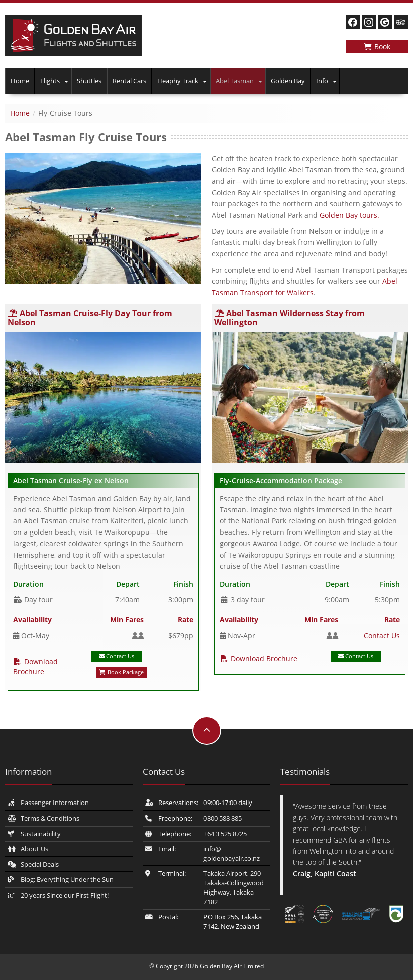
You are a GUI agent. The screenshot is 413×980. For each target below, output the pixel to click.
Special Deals (40, 864)
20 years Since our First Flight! (65, 895)
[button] (67, 81)
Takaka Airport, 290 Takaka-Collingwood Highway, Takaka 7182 (234, 887)
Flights (50, 81)
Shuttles (89, 81)
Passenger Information (55, 803)
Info (322, 81)
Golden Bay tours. (349, 215)
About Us (34, 849)
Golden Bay (288, 81)
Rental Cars (129, 81)
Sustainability (41, 834)
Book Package (121, 672)
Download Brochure (35, 666)
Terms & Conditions (50, 818)
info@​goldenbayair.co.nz (232, 854)
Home (20, 81)
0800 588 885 (223, 818)
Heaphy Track (178, 81)
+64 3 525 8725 (225, 834)
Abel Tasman (235, 81)
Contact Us (117, 656)
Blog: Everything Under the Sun (67, 879)
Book (377, 47)
